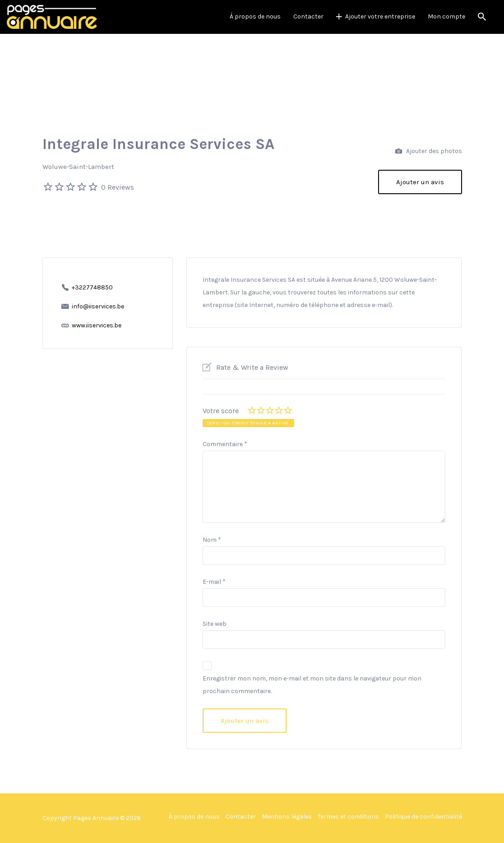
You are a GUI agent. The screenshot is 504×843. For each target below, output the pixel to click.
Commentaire (225, 444)
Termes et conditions (348, 817)
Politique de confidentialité (423, 817)
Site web (215, 624)
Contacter (308, 16)
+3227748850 (92, 287)
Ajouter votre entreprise (380, 16)
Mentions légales (287, 817)
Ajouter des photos (429, 151)
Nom (212, 540)
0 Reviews (118, 187)
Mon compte (446, 16)
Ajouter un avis (420, 182)
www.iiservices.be (97, 325)
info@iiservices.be (98, 306)
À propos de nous (255, 16)
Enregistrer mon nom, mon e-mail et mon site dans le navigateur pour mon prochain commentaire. (312, 685)
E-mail (214, 582)
